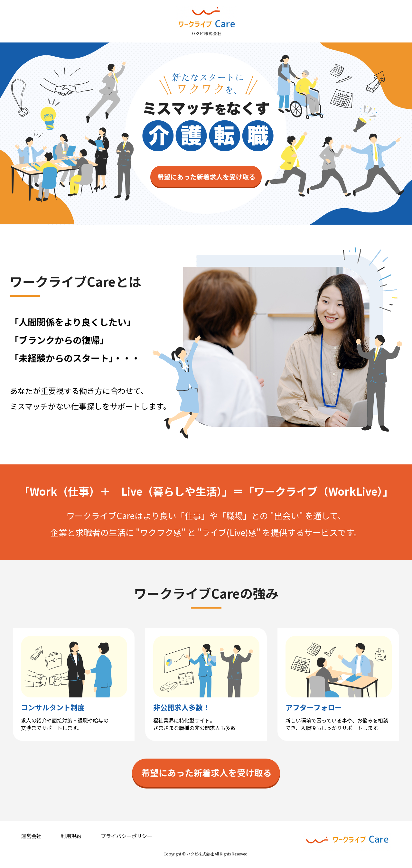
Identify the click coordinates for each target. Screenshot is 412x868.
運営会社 (31, 836)
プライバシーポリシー (126, 836)
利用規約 (71, 836)
